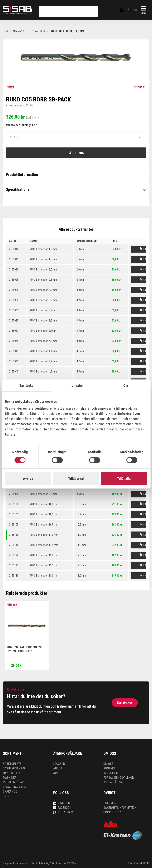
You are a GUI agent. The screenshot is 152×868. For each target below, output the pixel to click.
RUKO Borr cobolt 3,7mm (43, 331)
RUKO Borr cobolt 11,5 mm (44, 545)
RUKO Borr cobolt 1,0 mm (43, 249)
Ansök (58, 768)
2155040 (14, 341)
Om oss (108, 764)
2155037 (14, 331)
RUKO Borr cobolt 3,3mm (43, 310)
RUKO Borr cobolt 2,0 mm (43, 270)
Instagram (63, 812)
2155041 (14, 351)
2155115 (14, 545)
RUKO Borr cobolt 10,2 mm (44, 514)
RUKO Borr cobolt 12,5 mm (44, 565)
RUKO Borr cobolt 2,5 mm (43, 280)
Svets (7, 796)
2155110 (14, 535)
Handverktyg (13, 773)
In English (111, 773)
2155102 (14, 514)
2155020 (14, 270)
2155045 (14, 372)
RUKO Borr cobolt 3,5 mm (43, 321)
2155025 (14, 280)
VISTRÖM (145, 863)
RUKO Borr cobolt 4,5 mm (43, 372)
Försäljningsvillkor (119, 778)
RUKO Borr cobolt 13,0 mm (44, 576)
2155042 (14, 361)
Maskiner (10, 778)
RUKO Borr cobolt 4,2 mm (43, 361)
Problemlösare (14, 782)
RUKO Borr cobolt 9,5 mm (43, 494)
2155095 (14, 494)
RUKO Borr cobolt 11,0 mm (44, 535)
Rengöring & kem (15, 787)
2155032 (14, 300)
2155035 (14, 321)
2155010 (14, 249)
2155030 (14, 290)
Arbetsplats (12, 764)
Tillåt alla (124, 478)
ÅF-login (121, 10)
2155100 (14, 504)
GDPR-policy (112, 812)
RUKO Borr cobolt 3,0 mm (43, 290)
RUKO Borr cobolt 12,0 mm (44, 555)
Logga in (59, 764)
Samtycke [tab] (26, 385)
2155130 (14, 576)
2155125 (14, 565)
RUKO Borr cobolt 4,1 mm (43, 351)
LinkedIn (62, 803)
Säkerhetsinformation (120, 808)
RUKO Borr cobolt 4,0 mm (43, 341)
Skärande (10, 791)
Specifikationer (18, 189)
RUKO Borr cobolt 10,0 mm (44, 504)
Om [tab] (126, 385)
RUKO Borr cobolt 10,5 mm (44, 525)
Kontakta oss (125, 703)
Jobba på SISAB (114, 782)
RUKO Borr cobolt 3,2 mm (43, 300)
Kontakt (109, 768)
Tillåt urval (76, 478)
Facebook (62, 808)
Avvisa (28, 478)
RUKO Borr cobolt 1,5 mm (43, 259)
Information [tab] (76, 385)
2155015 (14, 259)
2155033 (14, 310)
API (55, 773)
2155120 (14, 555)
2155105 (14, 525)
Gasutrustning (14, 768)
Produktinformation (22, 175)
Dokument (111, 803)
